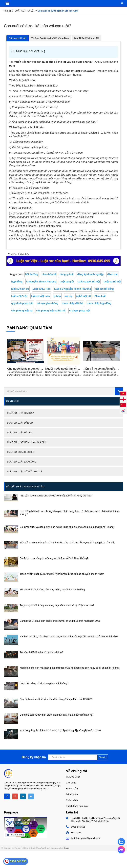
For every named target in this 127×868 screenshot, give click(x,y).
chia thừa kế (49, 274)
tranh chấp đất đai (73, 303)
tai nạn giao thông (48, 303)
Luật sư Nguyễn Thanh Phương (73, 289)
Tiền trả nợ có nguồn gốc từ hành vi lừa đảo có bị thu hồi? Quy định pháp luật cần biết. (67, 542)
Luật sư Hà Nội (112, 282)
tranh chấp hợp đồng (99, 303)
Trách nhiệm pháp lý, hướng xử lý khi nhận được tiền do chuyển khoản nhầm (62, 574)
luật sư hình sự (20, 289)
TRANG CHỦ (73, 777)
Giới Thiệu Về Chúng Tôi (87, 38)
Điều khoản (72, 794)
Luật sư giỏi (67, 282)
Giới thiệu (71, 783)
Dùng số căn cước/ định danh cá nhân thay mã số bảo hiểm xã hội (56, 715)
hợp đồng (17, 282)
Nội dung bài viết (18, 38)
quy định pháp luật (22, 303)
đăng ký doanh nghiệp (90, 274)
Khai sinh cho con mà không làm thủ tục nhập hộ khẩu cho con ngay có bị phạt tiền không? (70, 668)
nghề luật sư (83, 296)
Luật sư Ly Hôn (42, 289)
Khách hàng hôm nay (77, 806)
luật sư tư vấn (19, 296)
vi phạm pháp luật (80, 311)
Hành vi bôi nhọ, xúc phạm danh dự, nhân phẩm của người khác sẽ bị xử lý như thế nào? (69, 636)
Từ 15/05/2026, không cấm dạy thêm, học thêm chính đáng (52, 589)
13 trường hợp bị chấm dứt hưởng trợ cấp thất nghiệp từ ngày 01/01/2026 (60, 730)
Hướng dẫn (72, 789)
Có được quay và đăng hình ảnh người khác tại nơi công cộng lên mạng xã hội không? (67, 527)
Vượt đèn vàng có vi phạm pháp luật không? (44, 683)
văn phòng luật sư (22, 311)
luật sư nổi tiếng (104, 289)
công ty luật (67, 274)
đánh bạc (113, 274)
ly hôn (57, 296)
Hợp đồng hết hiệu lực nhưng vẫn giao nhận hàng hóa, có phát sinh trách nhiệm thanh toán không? (70, 513)
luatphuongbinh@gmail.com (85, 838)
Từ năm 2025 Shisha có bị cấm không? (41, 652)
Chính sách (72, 800)
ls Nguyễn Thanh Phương (41, 282)
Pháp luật (100, 296)
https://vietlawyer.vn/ (99, 239)
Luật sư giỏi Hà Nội (89, 282)
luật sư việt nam (41, 296)
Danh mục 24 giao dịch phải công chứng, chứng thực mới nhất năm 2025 (60, 621)
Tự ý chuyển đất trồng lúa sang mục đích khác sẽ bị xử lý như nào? (57, 605)
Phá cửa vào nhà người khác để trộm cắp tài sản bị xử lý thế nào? (56, 496)
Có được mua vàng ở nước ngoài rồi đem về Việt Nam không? (54, 558)
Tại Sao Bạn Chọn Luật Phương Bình (50, 38)
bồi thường (32, 274)
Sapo (66, 848)
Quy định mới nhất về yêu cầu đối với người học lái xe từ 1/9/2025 (56, 699)
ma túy (68, 296)
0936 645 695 (78, 827)
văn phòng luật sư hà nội (51, 311)
